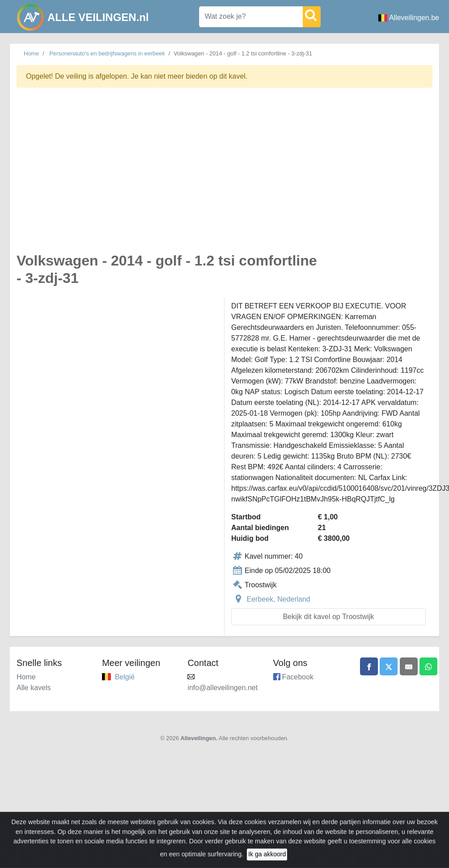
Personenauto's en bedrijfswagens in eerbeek (107, 53)
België (125, 677)
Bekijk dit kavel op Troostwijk (329, 617)
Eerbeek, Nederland (278, 599)
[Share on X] (389, 666)
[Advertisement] (94, 175)
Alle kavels (34, 688)
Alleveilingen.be (409, 18)
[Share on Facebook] (369, 666)
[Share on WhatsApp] (428, 666)
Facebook (298, 677)
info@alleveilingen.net (222, 688)
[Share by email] (409, 666)
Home (31, 53)
